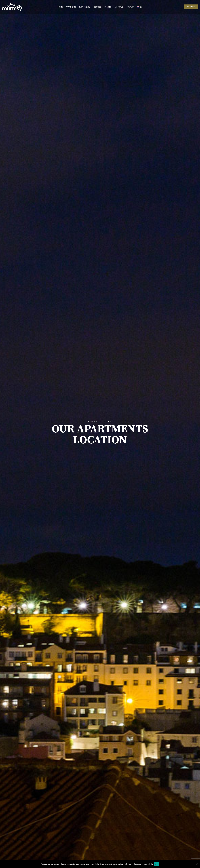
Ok (156, 864)
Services (97, 7)
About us (119, 7)
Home (60, 7)
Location (108, 7)
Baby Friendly (85, 7)
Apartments (71, 7)
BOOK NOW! (191, 7)
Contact (130, 7)
